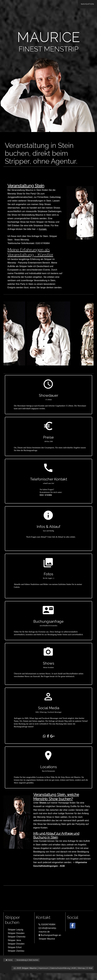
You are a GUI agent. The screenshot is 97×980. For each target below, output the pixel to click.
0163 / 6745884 (53, 495)
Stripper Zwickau (16, 951)
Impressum (43, 968)
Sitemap (81, 968)
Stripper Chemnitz (17, 937)
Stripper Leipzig (15, 930)
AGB (74, 968)
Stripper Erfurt (15, 947)
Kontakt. (50, 229)
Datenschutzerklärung (60, 968)
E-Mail (90, 968)
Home (9, 960)
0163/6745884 (47, 924)
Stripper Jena (14, 940)
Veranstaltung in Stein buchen (27, 960)
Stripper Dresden (16, 933)
